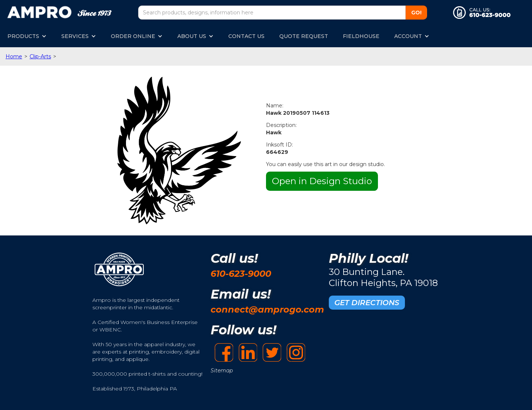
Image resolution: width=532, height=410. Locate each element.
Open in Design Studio (322, 181)
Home (14, 56)
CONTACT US (246, 36)
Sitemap (222, 371)
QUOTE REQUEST (304, 36)
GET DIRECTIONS (367, 303)
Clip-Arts (40, 56)
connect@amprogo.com (267, 309)
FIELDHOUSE (361, 36)
